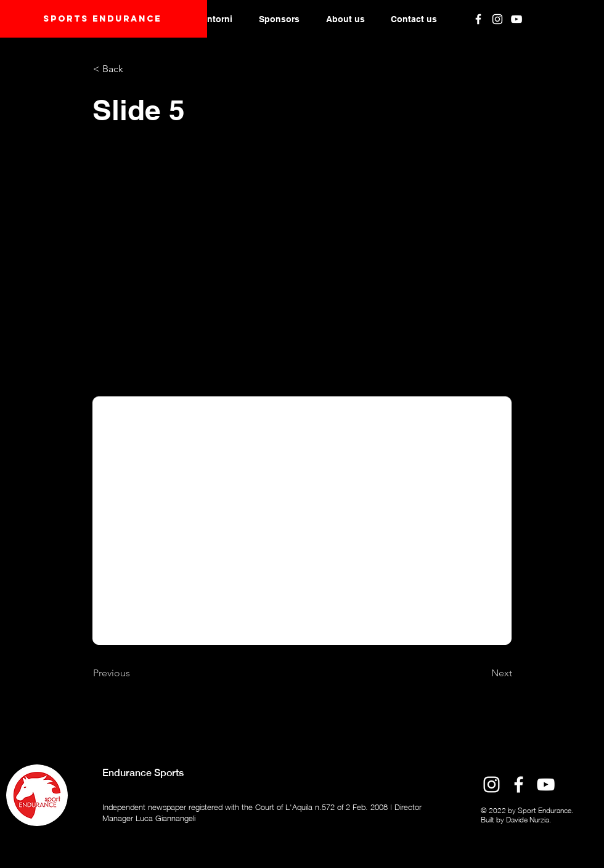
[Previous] (134, 673)
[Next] (481, 673)
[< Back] (134, 69)
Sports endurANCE (102, 19)
